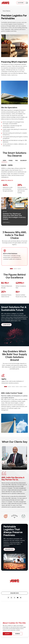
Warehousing (19, 608)
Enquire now (9, 549)
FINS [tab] (16, 161)
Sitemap (26, 642)
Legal (11, 642)
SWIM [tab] (4, 161)
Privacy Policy (5, 642)
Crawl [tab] (11, 161)
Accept (7, 634)
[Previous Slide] (3, 462)
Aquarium (4, 615)
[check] (27, 3)
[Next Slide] (26, 462)
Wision (3, 613)
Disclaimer (20, 642)
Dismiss (18, 634)
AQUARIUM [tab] (23, 161)
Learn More (6, 222)
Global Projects (20, 615)
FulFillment (18, 610)
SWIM (3, 608)
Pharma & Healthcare (21, 618)
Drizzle (3, 610)
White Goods (19, 613)
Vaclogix (3, 618)
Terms (15, 642)
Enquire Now (14, 593)
